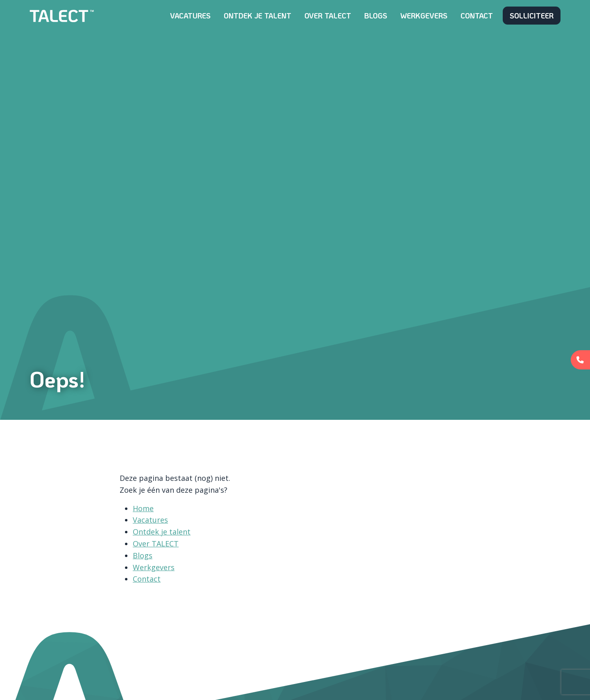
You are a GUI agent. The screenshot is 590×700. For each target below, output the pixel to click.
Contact (477, 16)
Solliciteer (532, 16)
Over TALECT (328, 16)
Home (143, 508)
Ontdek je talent (258, 16)
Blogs (376, 16)
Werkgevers (424, 16)
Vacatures (190, 16)
